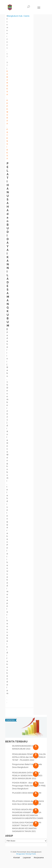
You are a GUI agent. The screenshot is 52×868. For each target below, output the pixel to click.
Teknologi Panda (31, 854)
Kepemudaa (7, 112)
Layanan (27, 858)
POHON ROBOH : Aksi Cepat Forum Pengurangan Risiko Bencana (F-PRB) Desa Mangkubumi (29, 786)
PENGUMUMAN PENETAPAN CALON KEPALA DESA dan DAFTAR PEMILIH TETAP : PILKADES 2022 (29, 757)
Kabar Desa (7, 83)
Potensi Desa (7, 144)
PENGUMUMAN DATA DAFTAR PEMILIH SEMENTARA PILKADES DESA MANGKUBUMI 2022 (27, 776)
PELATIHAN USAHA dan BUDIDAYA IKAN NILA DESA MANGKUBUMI (8, 246)
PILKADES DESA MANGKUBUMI (27, 793)
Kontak (17, 858)
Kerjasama (39, 858)
